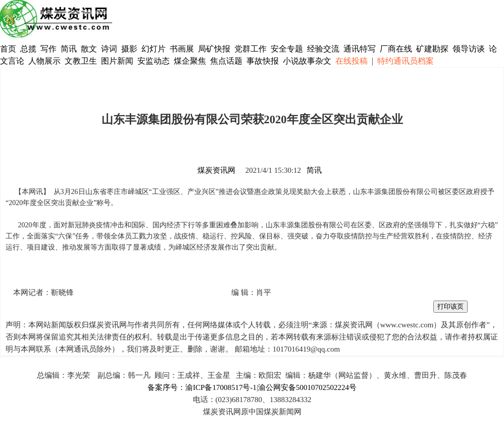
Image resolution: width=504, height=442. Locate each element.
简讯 (69, 49)
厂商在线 (396, 49)
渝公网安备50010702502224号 (307, 387)
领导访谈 (469, 49)
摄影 (130, 49)
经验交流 (323, 49)
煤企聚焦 (190, 61)
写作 (48, 49)
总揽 (28, 49)
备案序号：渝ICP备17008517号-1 (202, 387)
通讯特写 (360, 49)
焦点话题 (226, 61)
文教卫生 (81, 61)
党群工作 (250, 49)
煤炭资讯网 (216, 170)
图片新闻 (117, 61)
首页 (8, 49)
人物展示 (44, 61)
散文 (90, 49)
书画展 (182, 49)
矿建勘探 (432, 49)
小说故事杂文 (307, 61)
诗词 (110, 49)
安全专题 (287, 49)
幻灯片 (154, 49)
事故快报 (263, 61)
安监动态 (154, 61)
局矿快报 (214, 49)
